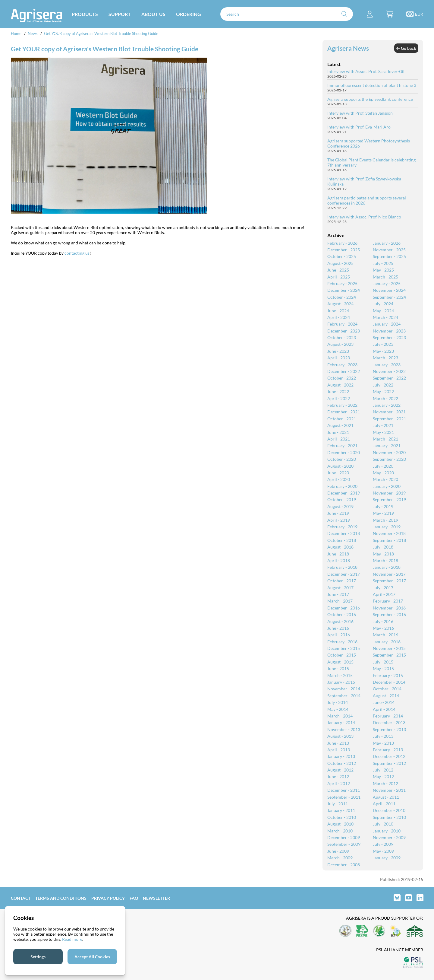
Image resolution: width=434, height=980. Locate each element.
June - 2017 (338, 594)
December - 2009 (344, 837)
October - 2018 (342, 540)
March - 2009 (340, 858)
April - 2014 (384, 709)
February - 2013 (388, 750)
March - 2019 (385, 520)
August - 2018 (340, 547)
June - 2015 (338, 668)
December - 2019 (344, 493)
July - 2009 (383, 844)
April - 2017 (384, 594)
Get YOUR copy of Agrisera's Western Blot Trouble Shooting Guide (101, 33)
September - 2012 (389, 763)
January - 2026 (387, 243)
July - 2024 (383, 304)
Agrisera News (348, 48)
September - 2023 (389, 337)
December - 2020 (344, 452)
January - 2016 (387, 642)
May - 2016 (383, 628)
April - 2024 (339, 317)
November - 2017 (389, 574)
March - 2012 (385, 783)
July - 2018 (383, 547)
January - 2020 (387, 486)
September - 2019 (389, 500)
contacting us (77, 253)
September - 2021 (389, 419)
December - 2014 (389, 682)
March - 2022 (385, 398)
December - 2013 (389, 722)
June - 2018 (338, 554)
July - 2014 (338, 702)
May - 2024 (383, 311)
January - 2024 (387, 324)
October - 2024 (342, 297)
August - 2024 (340, 304)
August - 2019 (340, 506)
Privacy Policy (108, 898)
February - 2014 (388, 716)
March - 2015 (340, 675)
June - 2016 (338, 628)
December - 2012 (389, 756)
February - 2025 (342, 283)
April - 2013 (339, 750)
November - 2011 (389, 790)
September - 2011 (344, 797)
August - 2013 (340, 736)
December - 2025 (344, 250)
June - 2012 (338, 776)
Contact (21, 898)
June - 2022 (338, 391)
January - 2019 (387, 527)
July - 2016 (383, 621)
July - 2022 (383, 385)
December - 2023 (344, 331)
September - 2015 (389, 655)
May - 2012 (383, 776)
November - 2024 (389, 290)
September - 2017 (389, 581)
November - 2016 (389, 608)
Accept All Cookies (92, 957)
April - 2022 (339, 398)
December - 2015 (344, 648)
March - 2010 (340, 831)
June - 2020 (338, 473)
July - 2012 (383, 770)
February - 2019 (342, 527)
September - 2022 (389, 378)
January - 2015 (341, 682)
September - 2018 (389, 540)
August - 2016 (340, 621)
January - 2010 (387, 831)
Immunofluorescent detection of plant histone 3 (372, 85)
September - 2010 (389, 817)
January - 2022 (387, 405)
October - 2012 (342, 763)
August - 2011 (386, 797)
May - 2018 (383, 554)
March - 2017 (340, 601)
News (33, 33)
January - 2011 (341, 810)
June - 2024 (338, 311)
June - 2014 (384, 702)
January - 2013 (341, 756)
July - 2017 (383, 588)
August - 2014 (386, 696)
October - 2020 (342, 459)
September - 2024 (389, 297)
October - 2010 (342, 817)
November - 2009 (389, 837)
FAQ (134, 898)
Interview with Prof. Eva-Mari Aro (359, 127)
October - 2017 (342, 581)
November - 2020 (389, 452)
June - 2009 (338, 851)
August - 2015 (340, 662)
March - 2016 (385, 635)
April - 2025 (339, 277)
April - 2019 (339, 520)
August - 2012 (340, 770)
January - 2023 (387, 365)
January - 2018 (387, 567)
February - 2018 (342, 567)
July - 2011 (338, 804)
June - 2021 (338, 432)
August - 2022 (340, 385)
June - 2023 (338, 351)
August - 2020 (340, 466)
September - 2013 (389, 729)
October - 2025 (342, 256)
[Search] (287, 14)
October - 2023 (342, 337)
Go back (406, 48)
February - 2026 (342, 243)
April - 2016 (339, 635)
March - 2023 (385, 358)
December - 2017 (344, 574)
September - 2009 (344, 844)
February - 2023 (342, 365)
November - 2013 (344, 729)
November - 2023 (389, 331)
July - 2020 (383, 466)
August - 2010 (340, 824)
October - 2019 (342, 500)
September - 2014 (344, 696)
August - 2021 (340, 425)
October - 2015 (342, 655)
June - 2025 (338, 270)
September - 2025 (389, 256)
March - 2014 (340, 716)
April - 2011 (384, 804)
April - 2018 (339, 560)
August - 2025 (340, 263)
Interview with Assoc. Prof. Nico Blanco (364, 217)
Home (16, 33)
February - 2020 (342, 486)
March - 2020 (385, 479)
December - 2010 (389, 810)
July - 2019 (383, 506)
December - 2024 (344, 290)
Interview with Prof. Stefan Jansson (360, 113)
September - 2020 (389, 459)
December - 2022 (344, 371)
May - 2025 (383, 270)
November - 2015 (389, 648)
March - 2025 (385, 277)
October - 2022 (342, 378)
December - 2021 (344, 412)
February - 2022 (342, 405)
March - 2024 (385, 317)
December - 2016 (344, 608)
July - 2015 (383, 662)
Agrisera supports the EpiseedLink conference (370, 99)
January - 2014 (341, 722)
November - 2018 (389, 533)
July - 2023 (383, 344)
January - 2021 (387, 445)
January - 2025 (387, 283)
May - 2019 (383, 513)
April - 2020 (339, 479)
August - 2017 (340, 588)
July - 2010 (383, 824)
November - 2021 (389, 412)
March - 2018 (385, 560)
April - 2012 (339, 783)
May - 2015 (383, 668)
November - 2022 (389, 371)
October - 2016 (342, 614)
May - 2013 (383, 743)
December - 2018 (344, 533)
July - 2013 (383, 736)
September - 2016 (389, 614)
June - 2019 (338, 513)
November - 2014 (344, 689)
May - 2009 (383, 851)
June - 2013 (338, 743)
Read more (72, 939)
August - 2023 (340, 344)
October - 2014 (387, 689)
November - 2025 (389, 250)
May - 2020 (383, 473)
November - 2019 (389, 493)
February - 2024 (342, 324)
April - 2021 (339, 439)
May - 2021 (383, 432)
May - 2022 (383, 391)
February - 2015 (388, 675)
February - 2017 (388, 601)
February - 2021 (342, 445)
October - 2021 (342, 419)
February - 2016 (342, 642)
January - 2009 (387, 858)
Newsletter (156, 898)
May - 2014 (338, 709)
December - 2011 (344, 790)
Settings (38, 957)
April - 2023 (339, 358)
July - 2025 (383, 263)
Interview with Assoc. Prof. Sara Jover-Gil (366, 71)
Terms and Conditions (61, 898)
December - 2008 (344, 865)
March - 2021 (385, 439)
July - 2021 (383, 425)
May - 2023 (383, 351)
